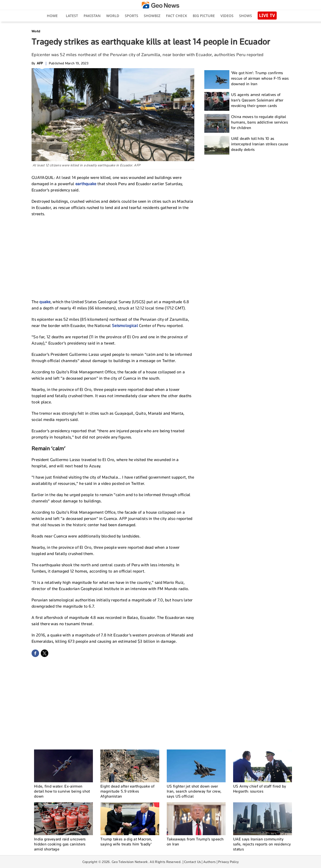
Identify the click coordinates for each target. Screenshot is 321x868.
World (113, 16)
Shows (246, 16)
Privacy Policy (228, 862)
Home (52, 16)
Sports (132, 16)
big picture (204, 16)
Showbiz (152, 16)
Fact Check (177, 16)
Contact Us (192, 862)
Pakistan (92, 16)
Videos (227, 16)
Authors (209, 862)
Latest (72, 16)
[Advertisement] (113, 257)
